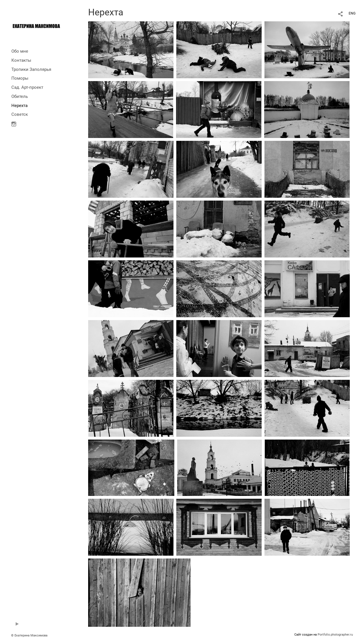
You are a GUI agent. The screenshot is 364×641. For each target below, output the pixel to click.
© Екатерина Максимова (29, 635)
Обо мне (20, 51)
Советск (20, 114)
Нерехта (19, 106)
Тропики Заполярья (31, 69)
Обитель (20, 96)
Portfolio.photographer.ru (335, 635)
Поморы (20, 78)
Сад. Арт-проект (27, 87)
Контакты (21, 60)
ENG (352, 13)
